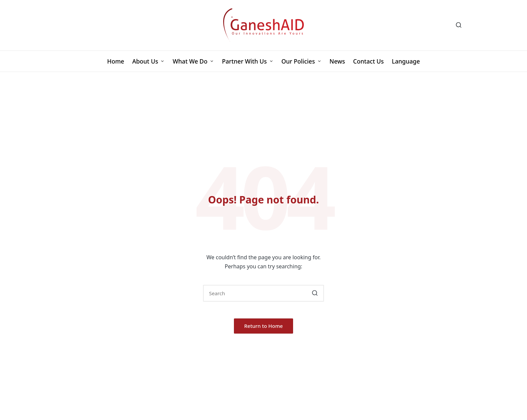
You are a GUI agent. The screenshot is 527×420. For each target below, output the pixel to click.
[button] (315, 293)
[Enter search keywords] (263, 293)
